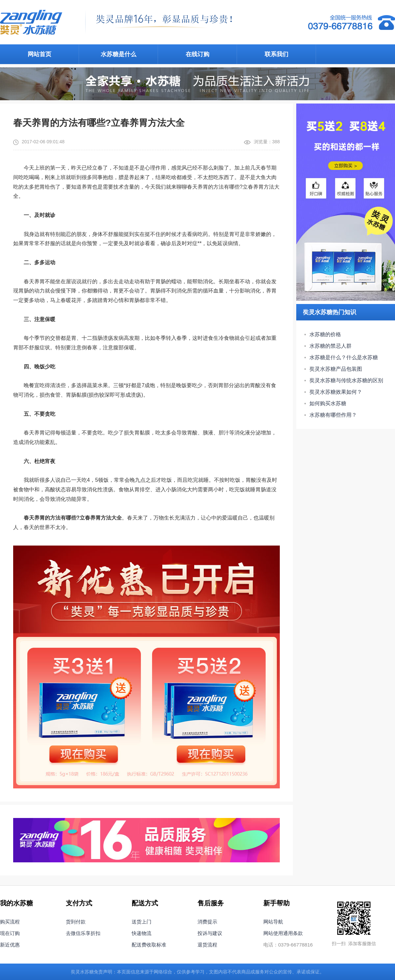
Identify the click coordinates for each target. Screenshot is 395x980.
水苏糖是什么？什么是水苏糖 (344, 357)
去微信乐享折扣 (83, 933)
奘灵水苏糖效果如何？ (336, 392)
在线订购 (197, 54)
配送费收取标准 (149, 945)
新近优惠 (10, 945)
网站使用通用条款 (283, 933)
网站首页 (39, 54)
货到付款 (76, 922)
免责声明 (103, 972)
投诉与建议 (210, 933)
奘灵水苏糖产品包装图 (336, 369)
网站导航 (273, 922)
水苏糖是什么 (118, 54)
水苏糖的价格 (325, 334)
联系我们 (276, 54)
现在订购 (10, 933)
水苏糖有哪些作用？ (333, 415)
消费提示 (207, 922)
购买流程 (10, 922)
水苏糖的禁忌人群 (330, 346)
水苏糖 (87, 972)
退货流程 (207, 945)
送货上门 (142, 922)
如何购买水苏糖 (328, 403)
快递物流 (142, 933)
